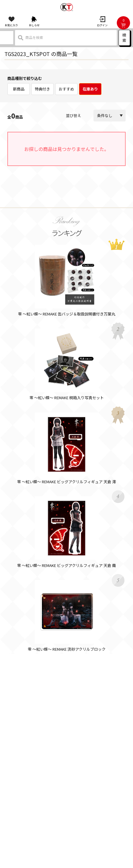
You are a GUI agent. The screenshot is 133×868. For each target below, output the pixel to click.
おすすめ (66, 89)
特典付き (42, 89)
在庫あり (90, 89)
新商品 (19, 89)
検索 (124, 38)
